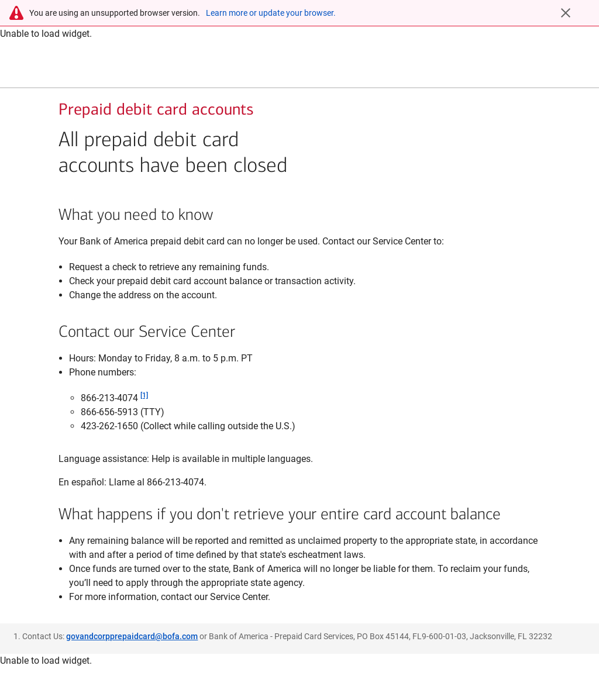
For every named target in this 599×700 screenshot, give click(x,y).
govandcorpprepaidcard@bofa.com (132, 657)
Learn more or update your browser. (271, 13)
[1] (144, 416)
